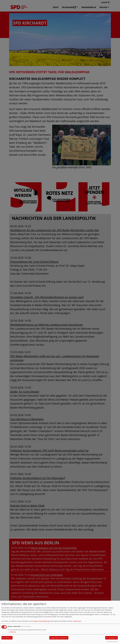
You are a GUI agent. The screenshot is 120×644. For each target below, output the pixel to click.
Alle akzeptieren (111, 638)
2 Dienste (12, 632)
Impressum (77, 621)
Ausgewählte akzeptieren (59, 638)
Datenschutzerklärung (42, 621)
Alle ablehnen (7, 638)
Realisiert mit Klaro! (112, 642)
